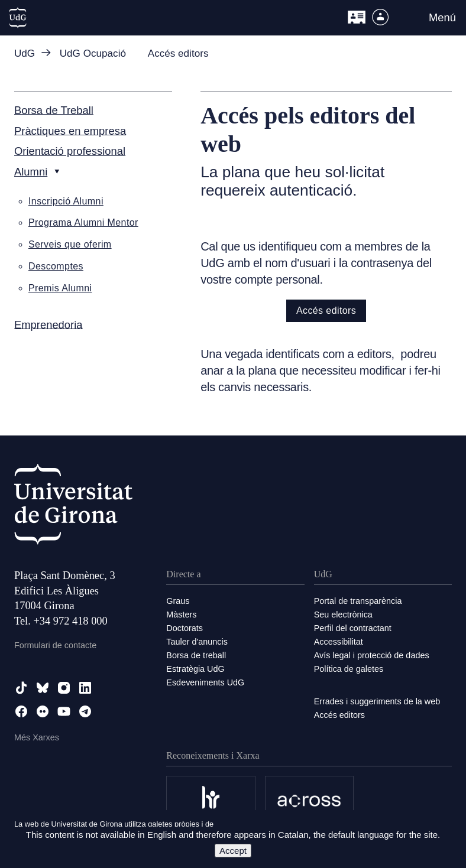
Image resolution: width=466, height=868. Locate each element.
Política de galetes (349, 669)
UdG (25, 53)
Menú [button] (442, 17)
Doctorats (185, 628)
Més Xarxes (37, 737)
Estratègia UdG (195, 669)
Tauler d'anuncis (197, 642)
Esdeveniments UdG (205, 682)
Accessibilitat (339, 642)
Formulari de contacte (55, 645)
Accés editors (326, 311)
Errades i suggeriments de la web (377, 701)
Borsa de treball (196, 655)
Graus (178, 601)
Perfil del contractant (353, 628)
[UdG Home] (18, 18)
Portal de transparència (358, 601)
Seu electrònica (343, 615)
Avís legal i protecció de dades (372, 655)
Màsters (181, 615)
